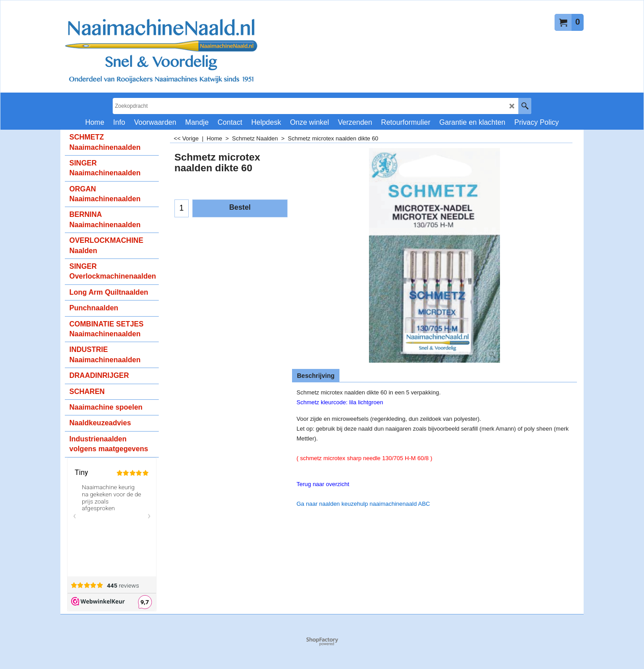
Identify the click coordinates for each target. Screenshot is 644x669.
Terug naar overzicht (323, 484)
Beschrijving (316, 376)
